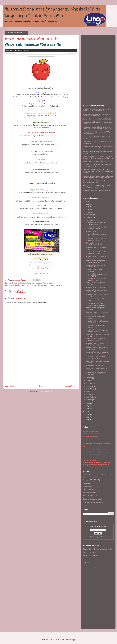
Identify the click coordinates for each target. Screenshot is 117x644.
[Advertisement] (41, 368)
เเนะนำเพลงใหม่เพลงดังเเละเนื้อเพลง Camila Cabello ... (97, 291)
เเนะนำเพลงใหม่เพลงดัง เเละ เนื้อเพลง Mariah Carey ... (96, 279)
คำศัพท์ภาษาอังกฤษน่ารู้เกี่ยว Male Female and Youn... (97, 262)
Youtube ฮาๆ (87, 483)
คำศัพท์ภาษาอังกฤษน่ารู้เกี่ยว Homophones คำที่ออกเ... (95, 344)
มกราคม (89, 400)
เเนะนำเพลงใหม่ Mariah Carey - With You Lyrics (96, 326)
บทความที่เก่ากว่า (71, 386)
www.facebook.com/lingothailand (44, 266)
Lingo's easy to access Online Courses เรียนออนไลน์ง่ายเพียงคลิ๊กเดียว (96, 115)
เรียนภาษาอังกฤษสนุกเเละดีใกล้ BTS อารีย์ (31, 39)
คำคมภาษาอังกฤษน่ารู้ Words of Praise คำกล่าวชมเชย (96, 257)
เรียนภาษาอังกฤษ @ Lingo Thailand (94, 161)
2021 (87, 204)
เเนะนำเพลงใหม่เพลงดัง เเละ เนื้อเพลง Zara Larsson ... (96, 266)
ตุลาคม (89, 220)
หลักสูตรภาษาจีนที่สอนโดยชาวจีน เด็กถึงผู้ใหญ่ (97, 191)
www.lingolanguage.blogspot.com (43, 268)
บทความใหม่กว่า (11, 386)
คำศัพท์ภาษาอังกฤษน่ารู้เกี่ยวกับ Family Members (96, 223)
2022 (87, 201)
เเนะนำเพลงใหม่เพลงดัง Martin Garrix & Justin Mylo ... (95, 358)
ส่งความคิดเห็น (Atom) (46, 392)
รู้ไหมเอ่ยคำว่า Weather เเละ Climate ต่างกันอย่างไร (95, 244)
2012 (87, 417)
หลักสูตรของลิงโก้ (88, 486)
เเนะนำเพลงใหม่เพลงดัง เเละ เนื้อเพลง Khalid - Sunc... (96, 239)
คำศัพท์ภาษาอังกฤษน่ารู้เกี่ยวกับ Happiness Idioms (96, 340)
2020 (87, 207)
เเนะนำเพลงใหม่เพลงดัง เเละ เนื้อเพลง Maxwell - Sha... (96, 253)
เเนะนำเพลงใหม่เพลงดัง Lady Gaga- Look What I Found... (97, 353)
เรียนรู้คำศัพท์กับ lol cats (90, 496)
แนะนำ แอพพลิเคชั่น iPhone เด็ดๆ (93, 502)
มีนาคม (89, 394)
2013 (87, 414)
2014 (87, 411)
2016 (87, 406)
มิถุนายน (89, 386)
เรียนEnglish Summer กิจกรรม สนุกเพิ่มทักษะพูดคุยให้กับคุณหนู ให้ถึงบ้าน (98, 187)
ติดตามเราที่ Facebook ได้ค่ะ (91, 552)
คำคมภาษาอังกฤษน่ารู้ (93, 231)
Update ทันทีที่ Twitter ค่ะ (90, 556)
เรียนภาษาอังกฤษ (48, 283)
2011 (87, 420)
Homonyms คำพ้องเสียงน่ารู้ (91, 480)
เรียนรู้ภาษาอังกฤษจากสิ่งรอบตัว (92, 499)
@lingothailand (44, 274)
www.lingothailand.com (43, 264)
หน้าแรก (41, 386)
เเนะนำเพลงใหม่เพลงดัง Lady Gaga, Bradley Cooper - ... (97, 331)
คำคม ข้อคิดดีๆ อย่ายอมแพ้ (94, 365)
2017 (87, 403)
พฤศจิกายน (90, 217)
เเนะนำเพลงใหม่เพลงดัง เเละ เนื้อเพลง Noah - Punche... (96, 228)
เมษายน (89, 392)
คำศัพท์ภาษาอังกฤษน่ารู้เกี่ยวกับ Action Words (96, 374)
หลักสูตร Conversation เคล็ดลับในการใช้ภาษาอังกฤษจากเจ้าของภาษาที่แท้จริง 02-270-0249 (97, 128)
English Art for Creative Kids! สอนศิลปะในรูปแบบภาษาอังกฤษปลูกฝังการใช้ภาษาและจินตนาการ (98, 177)
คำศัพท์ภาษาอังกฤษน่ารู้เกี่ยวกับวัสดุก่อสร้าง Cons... (97, 322)
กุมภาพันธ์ (90, 397)
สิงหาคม (89, 381)
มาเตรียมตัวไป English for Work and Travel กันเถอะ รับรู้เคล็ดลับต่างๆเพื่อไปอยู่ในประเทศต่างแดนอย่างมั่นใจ (98, 171)
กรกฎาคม (90, 383)
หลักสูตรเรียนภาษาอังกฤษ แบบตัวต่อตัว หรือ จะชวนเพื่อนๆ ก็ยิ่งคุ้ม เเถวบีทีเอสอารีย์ (97, 110)
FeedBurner (102, 537)
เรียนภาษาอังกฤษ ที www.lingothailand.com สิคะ (98, 549)
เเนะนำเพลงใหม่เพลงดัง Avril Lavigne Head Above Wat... (95, 304)
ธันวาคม (89, 215)
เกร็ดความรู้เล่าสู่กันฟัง (89, 489)
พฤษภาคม (90, 389)
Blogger (73, 640)
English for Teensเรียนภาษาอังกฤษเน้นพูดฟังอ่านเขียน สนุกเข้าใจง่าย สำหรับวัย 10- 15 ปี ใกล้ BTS (98, 157)
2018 (87, 212)
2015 (87, 409)
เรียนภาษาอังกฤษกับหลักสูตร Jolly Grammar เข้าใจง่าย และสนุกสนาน (96, 182)
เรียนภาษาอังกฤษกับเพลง (90, 493)
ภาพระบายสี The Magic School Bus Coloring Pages (97, 275)
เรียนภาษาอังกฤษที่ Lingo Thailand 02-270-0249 (97, 119)
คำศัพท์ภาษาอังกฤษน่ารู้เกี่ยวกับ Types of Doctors (27, 283)
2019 (87, 210)
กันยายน (89, 378)
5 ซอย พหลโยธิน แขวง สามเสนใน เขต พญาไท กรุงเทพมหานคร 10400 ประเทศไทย (37, 285)
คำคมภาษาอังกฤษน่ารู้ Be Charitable (94, 270)
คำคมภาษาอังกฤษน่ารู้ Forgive (96, 287)
